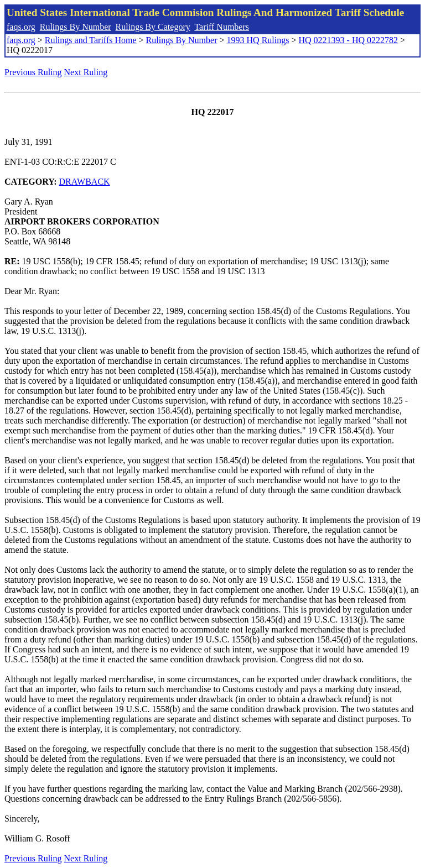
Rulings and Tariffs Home (91, 40)
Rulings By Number (76, 27)
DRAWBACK (85, 182)
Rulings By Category (153, 27)
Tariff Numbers (222, 27)
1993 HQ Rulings (258, 40)
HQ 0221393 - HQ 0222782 (348, 40)
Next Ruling (86, 72)
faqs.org (21, 27)
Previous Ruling (33, 72)
